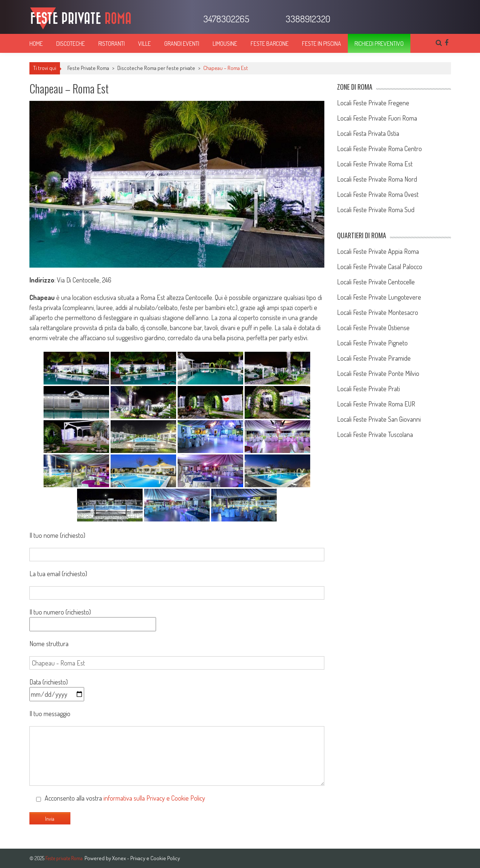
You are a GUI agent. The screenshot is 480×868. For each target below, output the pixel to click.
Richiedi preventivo (379, 44)
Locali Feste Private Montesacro (378, 312)
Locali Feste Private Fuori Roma (377, 118)
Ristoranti (112, 44)
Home (36, 44)
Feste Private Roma (88, 68)
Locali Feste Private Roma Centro (379, 149)
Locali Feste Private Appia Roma (378, 251)
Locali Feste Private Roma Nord (377, 179)
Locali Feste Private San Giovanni (379, 419)
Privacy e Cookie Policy (155, 858)
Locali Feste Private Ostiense (373, 328)
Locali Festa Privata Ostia (368, 133)
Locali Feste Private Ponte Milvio (378, 373)
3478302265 (225, 19)
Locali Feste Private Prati (368, 389)
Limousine (225, 44)
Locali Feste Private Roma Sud (376, 210)
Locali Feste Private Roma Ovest (378, 194)
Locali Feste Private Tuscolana (375, 434)
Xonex (119, 858)
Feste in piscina (322, 44)
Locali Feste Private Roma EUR (376, 404)
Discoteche (71, 44)
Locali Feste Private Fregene (373, 103)
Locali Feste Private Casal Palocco (380, 267)
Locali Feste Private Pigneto (372, 343)
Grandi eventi (182, 44)
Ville (144, 44)
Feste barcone (270, 44)
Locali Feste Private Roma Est (375, 164)
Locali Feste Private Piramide (374, 358)
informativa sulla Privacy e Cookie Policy (154, 798)
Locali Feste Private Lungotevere (379, 297)
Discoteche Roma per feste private (156, 68)
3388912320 (307, 19)
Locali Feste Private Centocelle (376, 282)
